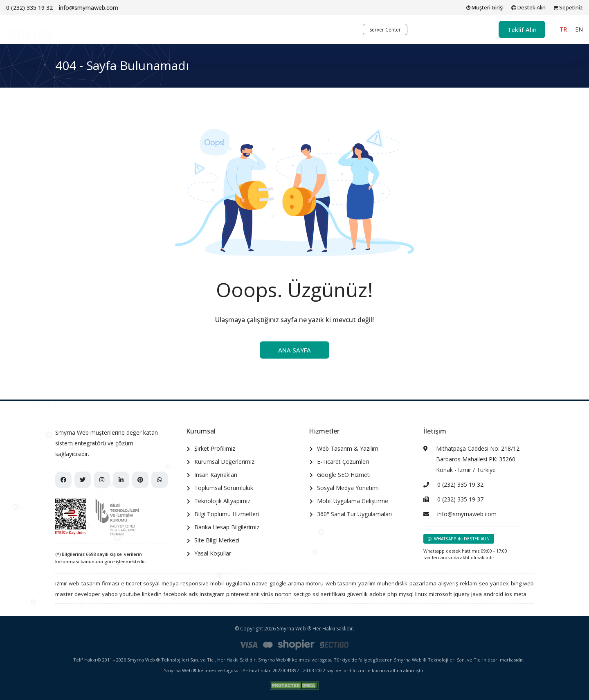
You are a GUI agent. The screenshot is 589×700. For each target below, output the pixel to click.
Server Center (385, 30)
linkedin (152, 594)
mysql (406, 594)
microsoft (440, 594)
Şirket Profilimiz (215, 448)
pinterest (237, 594)
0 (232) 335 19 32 (29, 8)
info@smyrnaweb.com (89, 8)
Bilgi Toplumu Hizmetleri (227, 514)
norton (283, 594)
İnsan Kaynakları (216, 475)
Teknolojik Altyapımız (222, 501)
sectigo (302, 594)
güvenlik (357, 594)
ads (193, 594)
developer (87, 594)
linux (421, 594)
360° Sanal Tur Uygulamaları (354, 514)
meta (520, 594)
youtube (130, 594)
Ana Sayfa (158, 29)
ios (508, 594)
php (392, 594)
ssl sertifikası (329, 594)
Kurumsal (199, 29)
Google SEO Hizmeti (344, 475)
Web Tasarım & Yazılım (348, 448)
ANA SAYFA (294, 350)
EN (579, 29)
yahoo (110, 594)
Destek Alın (528, 7)
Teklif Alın (522, 29)
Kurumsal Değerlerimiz (224, 462)
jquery (462, 594)
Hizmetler (243, 29)
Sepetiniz (568, 7)
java (477, 594)
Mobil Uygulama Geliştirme (353, 501)
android (493, 594)
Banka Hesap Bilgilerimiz (227, 527)
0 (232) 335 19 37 (460, 499)
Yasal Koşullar (213, 553)
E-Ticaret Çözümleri (343, 462)
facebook (175, 594)
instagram (212, 594)
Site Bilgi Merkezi (217, 540)
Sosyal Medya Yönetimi (348, 488)
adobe (378, 594)
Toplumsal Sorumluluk (224, 488)
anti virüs (262, 594)
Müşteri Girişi (485, 7)
